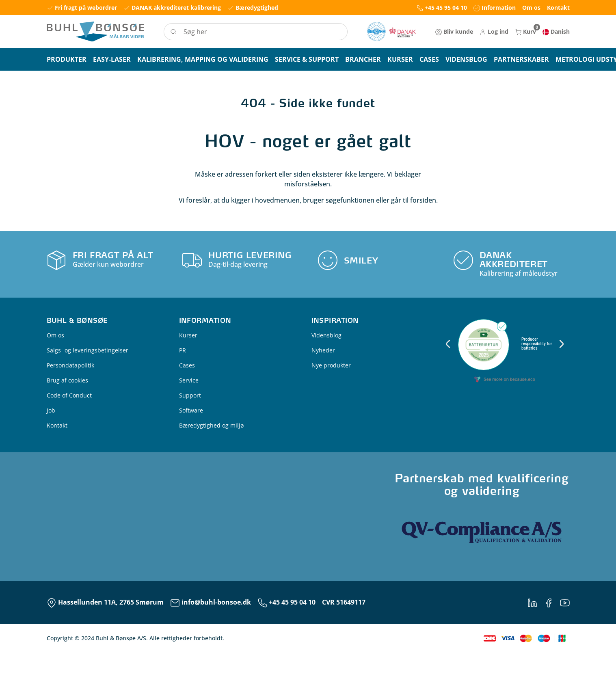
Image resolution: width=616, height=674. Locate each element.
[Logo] (95, 31)
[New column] (391, 31)
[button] (494, 31)
